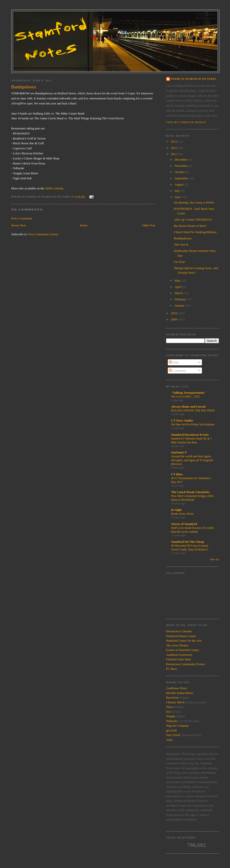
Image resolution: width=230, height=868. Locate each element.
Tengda (171, 716)
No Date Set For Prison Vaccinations (193, 424)
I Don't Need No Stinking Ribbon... (196, 232)
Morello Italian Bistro (180, 693)
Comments (177, 371)
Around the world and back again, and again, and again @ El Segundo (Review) (192, 460)
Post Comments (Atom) (43, 234)
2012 (174, 148)
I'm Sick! (179, 262)
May (178, 280)
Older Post (148, 225)
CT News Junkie (182, 420)
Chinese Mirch (176, 702)
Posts (174, 362)
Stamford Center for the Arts (184, 641)
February (181, 299)
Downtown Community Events (186, 664)
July (178, 191)
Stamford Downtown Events (190, 435)
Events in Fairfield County (183, 650)
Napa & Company (178, 726)
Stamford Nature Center (181, 636)
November (182, 166)
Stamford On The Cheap (188, 542)
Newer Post (18, 225)
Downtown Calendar (179, 631)
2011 (174, 154)
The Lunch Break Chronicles (191, 492)
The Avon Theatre (177, 645)
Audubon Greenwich (179, 655)
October (180, 172)
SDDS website (54, 188)
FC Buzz (172, 669)
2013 (174, 142)
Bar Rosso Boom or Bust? (190, 226)
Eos (169, 712)
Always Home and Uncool (188, 407)
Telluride (172, 721)
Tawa (169, 707)
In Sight (176, 510)
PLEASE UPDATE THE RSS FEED (193, 410)
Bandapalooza (183, 238)
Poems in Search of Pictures (194, 79)
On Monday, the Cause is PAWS (194, 202)
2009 (174, 319)
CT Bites (177, 474)
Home (84, 225)
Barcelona (172, 697)
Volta (169, 740)
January (180, 305)
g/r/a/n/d (171, 730)
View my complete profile (186, 122)
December (181, 160)
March (179, 293)
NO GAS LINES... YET (186, 397)
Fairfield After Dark (179, 659)
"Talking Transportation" (188, 393)
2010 (174, 313)
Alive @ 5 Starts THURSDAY (193, 220)
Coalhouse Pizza (176, 688)
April (178, 287)
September (182, 178)
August (179, 184)
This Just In (181, 244)
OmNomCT (179, 452)
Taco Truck (173, 735)
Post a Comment (22, 218)
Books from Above (182, 514)
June (178, 197)
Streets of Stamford (184, 524)
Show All (215, 559)
